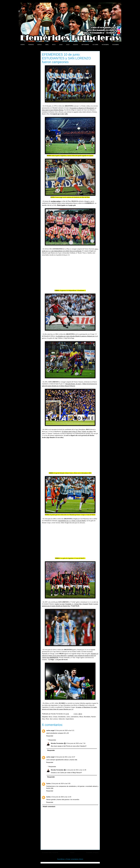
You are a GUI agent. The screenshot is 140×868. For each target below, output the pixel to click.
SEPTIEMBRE (85, 45)
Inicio (72, 852)
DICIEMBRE (116, 45)
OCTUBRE (95, 45)
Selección (62, 719)
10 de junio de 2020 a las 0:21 (65, 730)
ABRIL (47, 45)
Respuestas (52, 740)
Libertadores (75, 717)
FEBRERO (31, 45)
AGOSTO (75, 45)
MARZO (40, 45)
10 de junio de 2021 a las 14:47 (65, 757)
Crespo (55, 717)
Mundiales (87, 717)
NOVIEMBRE (105, 45)
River (47, 719)
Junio (68, 717)
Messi (81, 717)
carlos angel (50, 730)
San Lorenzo (54, 719)
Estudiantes (62, 717)
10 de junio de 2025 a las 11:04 (61, 797)
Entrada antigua (92, 852)
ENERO (23, 45)
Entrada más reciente (50, 852)
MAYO (54, 45)
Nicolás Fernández (57, 743)
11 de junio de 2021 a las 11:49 (76, 770)
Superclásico (70, 719)
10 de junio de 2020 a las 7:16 (76, 743)
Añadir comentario (49, 807)
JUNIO (61, 45)
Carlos (48, 784)
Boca (50, 717)
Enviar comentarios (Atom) (75, 859)
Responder (50, 736)
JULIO (68, 45)
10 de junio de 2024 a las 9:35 (61, 784)
